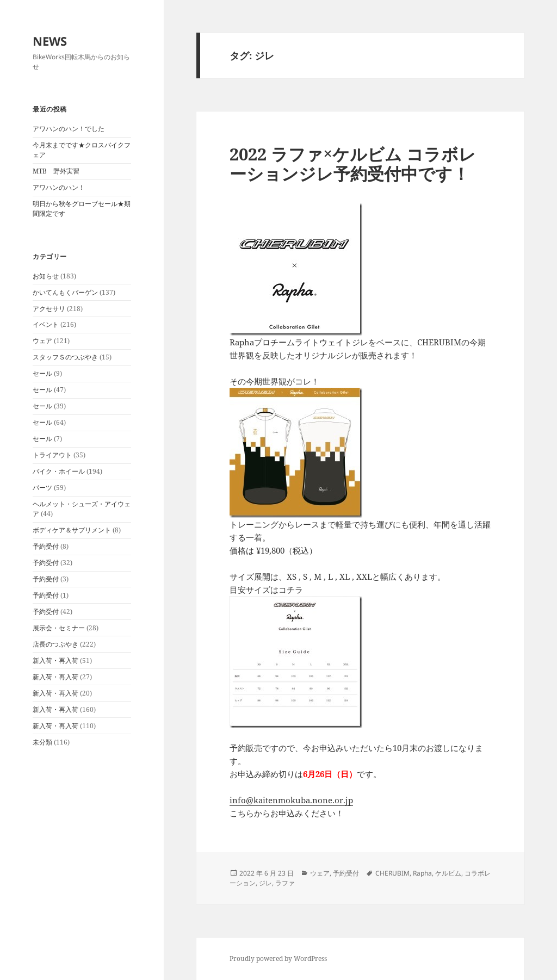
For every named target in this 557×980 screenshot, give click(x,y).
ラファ (285, 883)
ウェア (42, 341)
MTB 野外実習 (56, 171)
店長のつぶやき (55, 644)
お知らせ (46, 276)
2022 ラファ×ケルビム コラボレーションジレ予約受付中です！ (353, 164)
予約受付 (46, 546)
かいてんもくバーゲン (65, 292)
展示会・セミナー (59, 628)
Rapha (422, 873)
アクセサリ (49, 309)
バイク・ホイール (59, 471)
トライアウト (52, 455)
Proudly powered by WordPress (278, 959)
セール (42, 373)
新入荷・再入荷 (55, 660)
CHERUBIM (392, 873)
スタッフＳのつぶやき (65, 357)
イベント (46, 324)
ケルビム (448, 873)
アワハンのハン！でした (69, 129)
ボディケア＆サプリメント (72, 530)
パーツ (42, 488)
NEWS (50, 41)
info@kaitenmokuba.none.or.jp (291, 800)
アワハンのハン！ (59, 187)
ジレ (265, 883)
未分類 (42, 742)
